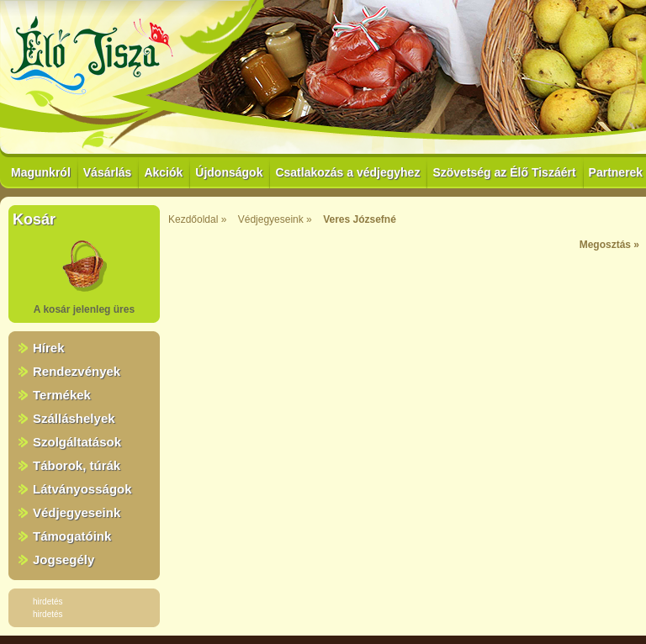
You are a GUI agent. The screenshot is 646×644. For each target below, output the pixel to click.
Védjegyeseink (77, 512)
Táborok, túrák (77, 465)
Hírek (49, 348)
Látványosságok (82, 489)
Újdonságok (229, 172)
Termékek (62, 395)
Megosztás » (609, 245)
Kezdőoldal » (197, 219)
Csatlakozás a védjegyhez (347, 172)
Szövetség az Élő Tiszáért (504, 172)
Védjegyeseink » (275, 219)
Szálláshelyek (74, 418)
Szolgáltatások (77, 442)
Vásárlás (108, 172)
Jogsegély (64, 560)
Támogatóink (72, 536)
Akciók (163, 172)
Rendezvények (77, 371)
